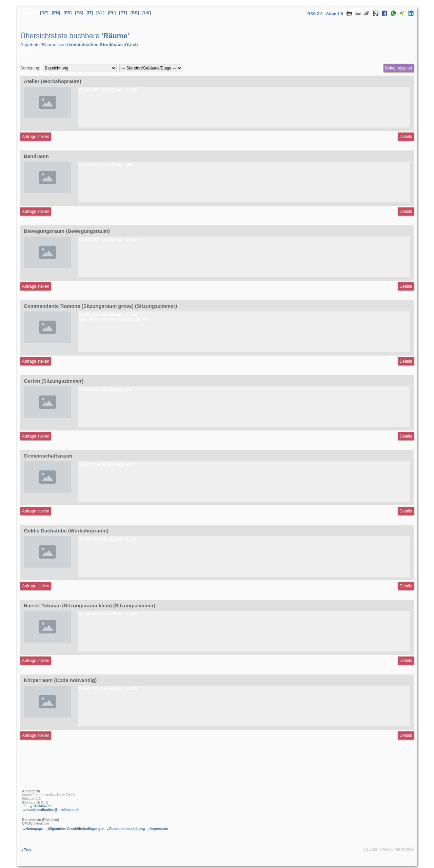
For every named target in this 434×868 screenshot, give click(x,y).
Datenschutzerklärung (127, 829)
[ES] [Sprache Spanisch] (79, 13)
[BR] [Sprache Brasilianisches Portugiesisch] (135, 13)
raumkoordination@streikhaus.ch (52, 810)
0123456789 (42, 806)
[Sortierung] (80, 68)
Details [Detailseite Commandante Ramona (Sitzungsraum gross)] (406, 361)
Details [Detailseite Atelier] (406, 137)
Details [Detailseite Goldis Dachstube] (406, 586)
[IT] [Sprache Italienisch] (90, 13)
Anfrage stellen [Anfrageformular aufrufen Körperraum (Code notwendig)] (36, 735)
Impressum (159, 829)
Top (27, 850)
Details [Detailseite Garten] (406, 436)
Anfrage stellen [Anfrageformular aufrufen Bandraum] (36, 211)
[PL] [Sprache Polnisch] (112, 13)
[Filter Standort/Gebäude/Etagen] (151, 68)
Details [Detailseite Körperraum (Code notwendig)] (406, 735)
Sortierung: (30, 68)
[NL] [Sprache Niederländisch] (100, 13)
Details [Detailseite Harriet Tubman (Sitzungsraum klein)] (406, 661)
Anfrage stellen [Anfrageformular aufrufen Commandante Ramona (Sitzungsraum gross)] (36, 361)
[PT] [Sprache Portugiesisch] (123, 13)
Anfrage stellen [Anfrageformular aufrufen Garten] (36, 436)
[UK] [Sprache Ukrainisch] (147, 13)
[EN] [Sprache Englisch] (56, 13)
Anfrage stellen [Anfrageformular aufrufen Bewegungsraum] (36, 286)
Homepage (34, 829)
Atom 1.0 (334, 14)
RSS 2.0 (315, 14)
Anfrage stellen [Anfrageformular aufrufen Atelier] (36, 137)
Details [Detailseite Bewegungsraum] (406, 286)
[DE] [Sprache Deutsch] (44, 13)
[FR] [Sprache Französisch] (67, 13)
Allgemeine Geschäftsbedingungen (76, 829)
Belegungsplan (399, 68)
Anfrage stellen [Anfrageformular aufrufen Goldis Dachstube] (36, 586)
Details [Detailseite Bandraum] (406, 211)
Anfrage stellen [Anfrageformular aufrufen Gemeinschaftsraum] (36, 511)
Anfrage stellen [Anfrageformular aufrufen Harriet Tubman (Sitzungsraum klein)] (36, 661)
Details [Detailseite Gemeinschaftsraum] (406, 511)
